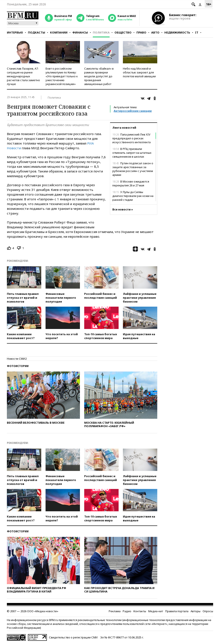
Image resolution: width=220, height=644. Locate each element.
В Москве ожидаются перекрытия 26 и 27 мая (131, 183)
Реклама (115, 611)
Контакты (140, 611)
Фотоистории (18, 366)
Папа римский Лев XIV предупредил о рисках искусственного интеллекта (131, 138)
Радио (127, 611)
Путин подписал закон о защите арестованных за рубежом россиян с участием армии (133, 169)
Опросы (208, 611)
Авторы (196, 611)
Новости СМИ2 (17, 359)
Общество (123, 32)
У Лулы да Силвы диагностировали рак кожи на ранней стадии (133, 196)
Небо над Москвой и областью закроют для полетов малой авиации (139, 72)
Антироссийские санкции (133, 111)
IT (197, 32)
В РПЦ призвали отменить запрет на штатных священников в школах (132, 153)
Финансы (80, 32)
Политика (101, 32)
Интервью (15, 32)
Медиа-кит (156, 611)
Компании (59, 32)
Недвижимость (177, 32)
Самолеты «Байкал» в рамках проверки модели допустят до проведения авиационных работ (99, 76)
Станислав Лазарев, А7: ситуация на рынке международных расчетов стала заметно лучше (23, 76)
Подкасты (37, 32)
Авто (155, 32)
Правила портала (177, 611)
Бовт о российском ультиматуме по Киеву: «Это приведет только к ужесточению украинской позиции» (62, 76)
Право (141, 32)
